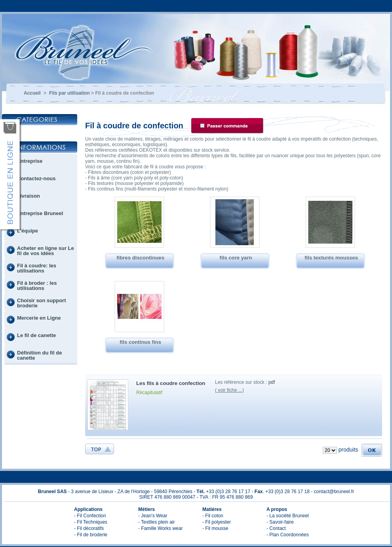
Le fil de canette (36, 335)
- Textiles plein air (156, 522)
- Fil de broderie (91, 535)
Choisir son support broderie (42, 303)
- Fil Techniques (91, 522)
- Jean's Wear (153, 516)
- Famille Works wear (160, 528)
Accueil (32, 93)
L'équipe (28, 231)
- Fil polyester (217, 522)
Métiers (147, 509)
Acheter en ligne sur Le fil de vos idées (46, 251)
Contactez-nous (36, 178)
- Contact (276, 528)
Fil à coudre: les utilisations (37, 268)
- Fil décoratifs (89, 528)
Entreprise (30, 161)
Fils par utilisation (69, 93)
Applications (88, 509)
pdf (272, 382)
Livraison (29, 196)
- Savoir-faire (280, 522)
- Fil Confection (90, 516)
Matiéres (212, 509)
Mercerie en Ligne (39, 318)
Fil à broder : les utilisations (37, 286)
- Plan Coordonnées (288, 535)
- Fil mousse (215, 528)
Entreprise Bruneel (40, 213)
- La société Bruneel (288, 516)
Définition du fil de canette (39, 355)
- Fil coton (213, 516)
